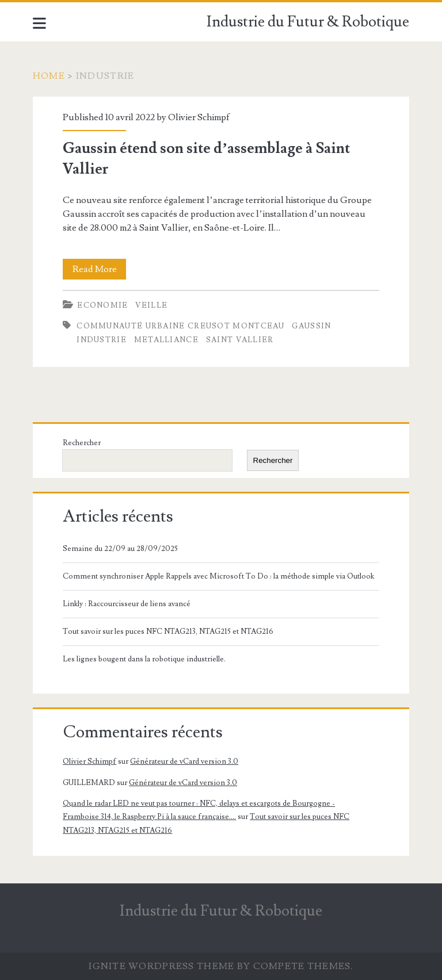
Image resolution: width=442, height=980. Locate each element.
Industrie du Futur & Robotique (308, 22)
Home (49, 76)
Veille (151, 305)
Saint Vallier (240, 340)
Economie (102, 305)
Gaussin (311, 326)
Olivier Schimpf (199, 117)
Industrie (102, 340)
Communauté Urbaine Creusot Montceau (181, 326)
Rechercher (82, 443)
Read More (100, 269)
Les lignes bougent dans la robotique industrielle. (144, 659)
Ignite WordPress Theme (161, 966)
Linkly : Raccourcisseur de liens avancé (127, 604)
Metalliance (166, 340)
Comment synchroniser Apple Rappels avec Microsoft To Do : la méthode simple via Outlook (218, 576)
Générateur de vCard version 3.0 (184, 761)
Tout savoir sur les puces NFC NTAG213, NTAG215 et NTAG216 (168, 631)
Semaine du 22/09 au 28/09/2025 (120, 549)
